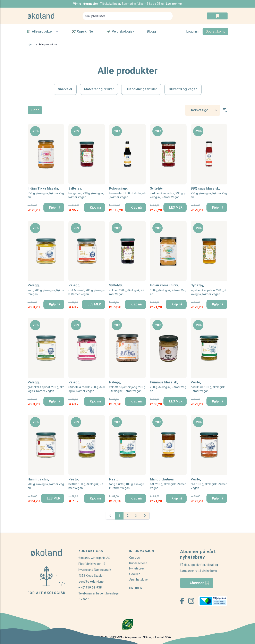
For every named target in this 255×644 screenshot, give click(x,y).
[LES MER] (175, 207)
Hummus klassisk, (168, 387)
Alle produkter (43, 32)
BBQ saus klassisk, (209, 193)
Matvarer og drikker (99, 89)
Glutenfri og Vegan (183, 89)
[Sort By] (203, 110)
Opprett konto (215, 31)
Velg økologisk (120, 31)
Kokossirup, (127, 193)
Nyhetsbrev (137, 568)
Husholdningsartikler (141, 89)
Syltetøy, (87, 193)
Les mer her (174, 4)
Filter (35, 110)
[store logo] (53, 16)
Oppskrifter (83, 31)
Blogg (151, 31)
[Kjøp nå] (54, 207)
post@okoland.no (91, 582)
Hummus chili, (46, 484)
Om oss (135, 558)
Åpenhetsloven (139, 580)
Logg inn (192, 31)
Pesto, (209, 387)
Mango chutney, (168, 484)
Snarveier (65, 89)
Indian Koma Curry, (168, 290)
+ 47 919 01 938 (90, 588)
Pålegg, (46, 290)
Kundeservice (138, 563)
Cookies (135, 574)
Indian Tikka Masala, (46, 193)
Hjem (31, 44)
